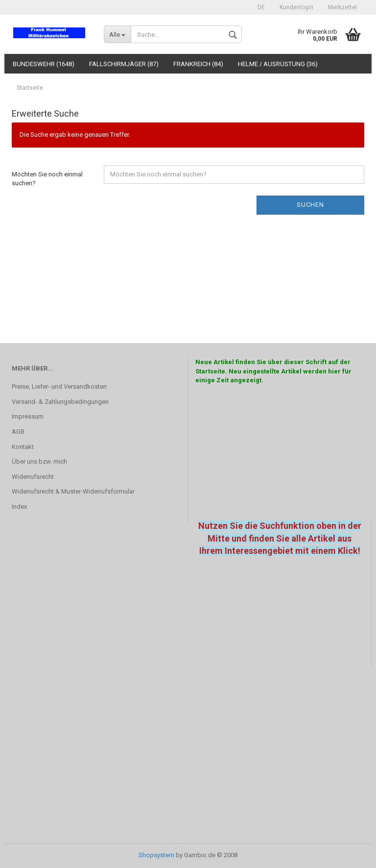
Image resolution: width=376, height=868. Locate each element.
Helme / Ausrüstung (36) (278, 64)
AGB (18, 432)
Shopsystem (156, 855)
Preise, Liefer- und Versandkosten (59, 386)
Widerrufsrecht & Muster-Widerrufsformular (73, 491)
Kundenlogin (296, 7)
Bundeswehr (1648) (44, 64)
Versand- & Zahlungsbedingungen (60, 402)
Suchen (310, 205)
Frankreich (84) (198, 64)
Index (19, 507)
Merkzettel (342, 7)
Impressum (28, 416)
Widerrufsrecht (33, 477)
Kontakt (23, 447)
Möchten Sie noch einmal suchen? (47, 179)
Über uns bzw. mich (39, 461)
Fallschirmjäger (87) (124, 64)
